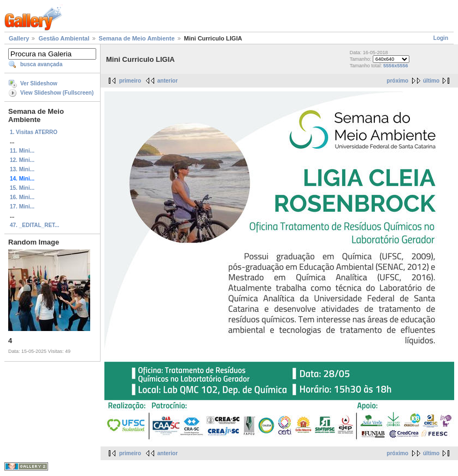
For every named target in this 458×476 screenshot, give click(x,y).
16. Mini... (22, 197)
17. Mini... (22, 207)
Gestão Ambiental (64, 38)
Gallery (19, 38)
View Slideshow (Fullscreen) (57, 93)
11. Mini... (22, 151)
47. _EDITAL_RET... (34, 225)
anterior (168, 81)
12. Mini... (22, 160)
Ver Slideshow (39, 83)
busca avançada (41, 64)
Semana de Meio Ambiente (137, 38)
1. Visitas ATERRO (34, 132)
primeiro (130, 81)
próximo (398, 81)
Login (441, 38)
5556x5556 (395, 66)
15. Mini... (22, 188)
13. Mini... (22, 169)
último (431, 81)
